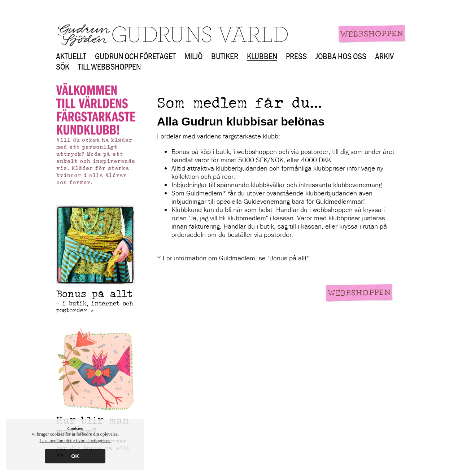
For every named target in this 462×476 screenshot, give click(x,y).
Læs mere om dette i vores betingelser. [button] (75, 441)
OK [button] (75, 456)
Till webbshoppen (109, 67)
